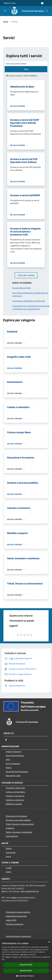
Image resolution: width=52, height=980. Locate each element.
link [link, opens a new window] (3, 960)
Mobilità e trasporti (14, 804)
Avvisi (8, 856)
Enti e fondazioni (13, 764)
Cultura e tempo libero (15, 792)
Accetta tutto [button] (26, 965)
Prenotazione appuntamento (18, 912)
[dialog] (26, 960)
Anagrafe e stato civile (15, 788)
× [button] (49, 942)
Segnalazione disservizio (16, 916)
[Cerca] (47, 11)
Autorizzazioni (12, 836)
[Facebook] (6, 740)
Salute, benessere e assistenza (19, 832)
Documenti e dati (13, 776)
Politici (9, 768)
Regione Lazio (10, 3)
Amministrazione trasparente (18, 936)
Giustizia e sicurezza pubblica (18, 820)
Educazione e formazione (16, 816)
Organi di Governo (14, 751)
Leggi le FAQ (11, 920)
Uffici (8, 760)
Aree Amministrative (15, 755)
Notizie (9, 848)
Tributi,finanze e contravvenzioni (20, 824)
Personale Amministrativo (17, 772)
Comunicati (11, 852)
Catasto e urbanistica (15, 800)
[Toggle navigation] (5, 11)
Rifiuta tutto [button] (26, 971)
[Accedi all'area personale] (42, 3)
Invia (26, 69)
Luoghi (9, 868)
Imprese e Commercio (15, 796)
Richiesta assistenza (14, 924)
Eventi (9, 872)
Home (6, 22)
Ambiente (10, 828)
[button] (26, 976)
